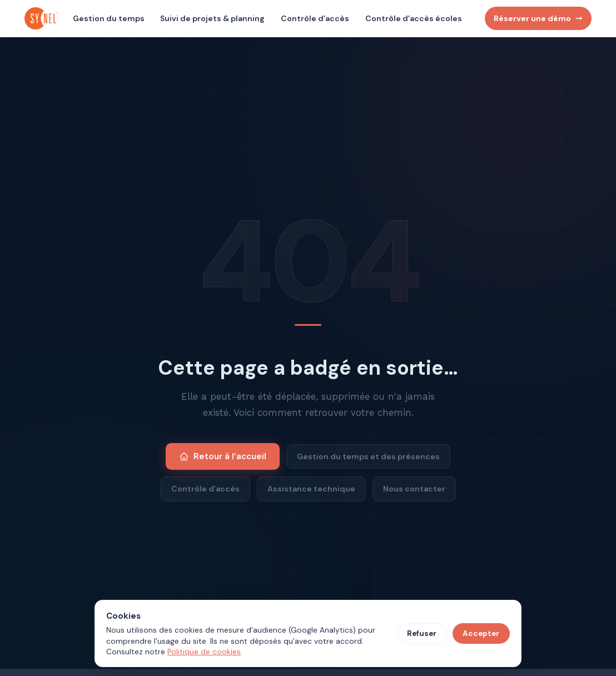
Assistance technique (311, 489)
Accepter (481, 633)
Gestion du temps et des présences (368, 456)
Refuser (422, 633)
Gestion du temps (109, 18)
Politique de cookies (204, 652)
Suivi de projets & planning (212, 18)
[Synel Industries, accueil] (42, 18)
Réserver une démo (538, 18)
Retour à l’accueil (223, 456)
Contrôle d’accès (315, 18)
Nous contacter (414, 489)
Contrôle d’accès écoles (414, 18)
